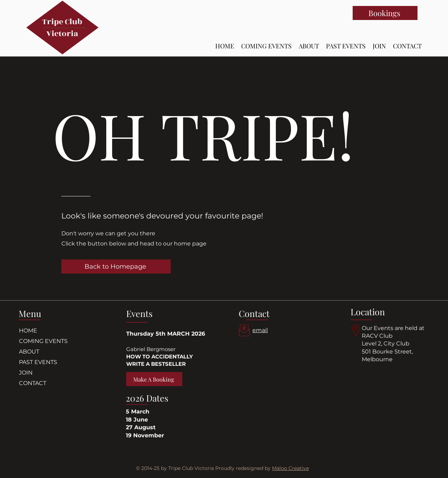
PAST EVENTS (38, 362)
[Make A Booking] (154, 379)
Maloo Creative (290, 468)
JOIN (26, 373)
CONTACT (33, 383)
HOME (28, 331)
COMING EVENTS (43, 341)
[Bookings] (385, 13)
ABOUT (29, 352)
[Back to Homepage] (116, 267)
